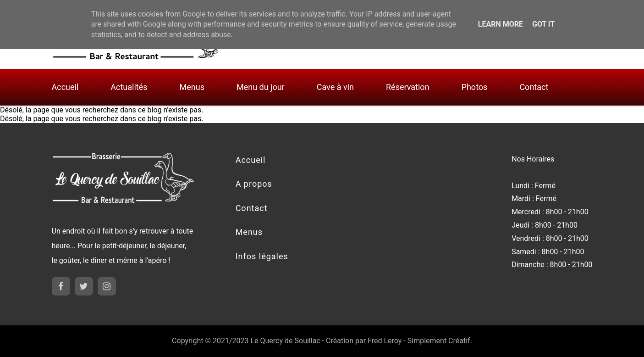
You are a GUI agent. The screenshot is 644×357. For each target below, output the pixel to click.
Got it (543, 24)
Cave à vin (335, 87)
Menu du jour (261, 87)
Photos (475, 87)
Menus (192, 87)
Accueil (65, 87)
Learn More (501, 24)
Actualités (129, 87)
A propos (254, 184)
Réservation (408, 87)
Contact (534, 87)
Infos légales (262, 256)
